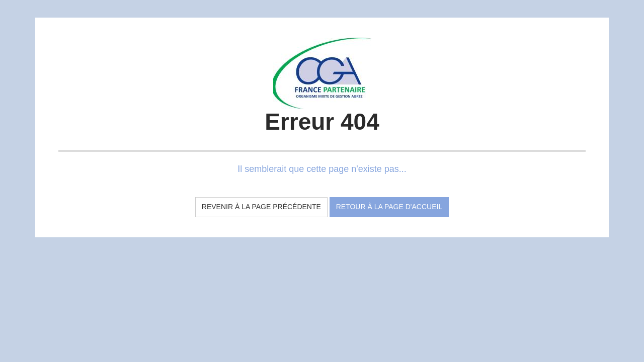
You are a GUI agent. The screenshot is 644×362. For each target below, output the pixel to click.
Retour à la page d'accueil (389, 207)
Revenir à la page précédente (261, 207)
